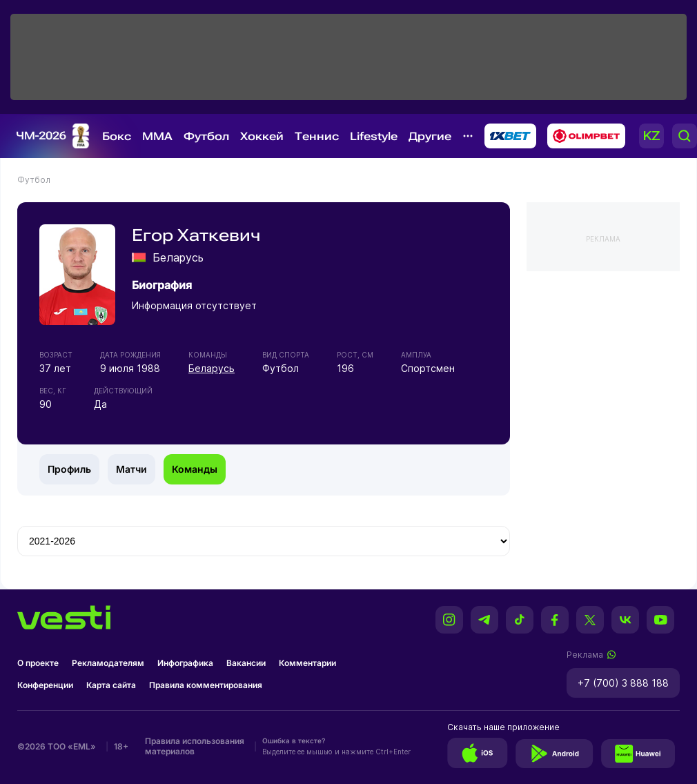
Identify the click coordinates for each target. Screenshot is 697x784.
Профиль (69, 469)
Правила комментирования (206, 685)
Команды (195, 469)
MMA (157, 136)
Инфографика (185, 663)
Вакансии (246, 663)
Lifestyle (374, 136)
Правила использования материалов (195, 746)
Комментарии (307, 663)
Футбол (206, 136)
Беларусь (212, 368)
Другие (430, 136)
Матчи (131, 469)
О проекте (38, 663)
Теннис (317, 136)
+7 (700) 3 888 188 (623, 683)
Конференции (45, 685)
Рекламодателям (108, 663)
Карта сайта (111, 685)
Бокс (117, 136)
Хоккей (262, 136)
